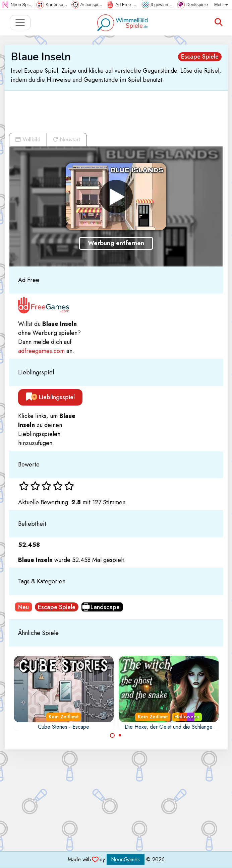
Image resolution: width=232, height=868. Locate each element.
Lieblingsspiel (50, 397)
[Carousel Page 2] (120, 735)
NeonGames (126, 859)
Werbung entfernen (116, 243)
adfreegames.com (41, 351)
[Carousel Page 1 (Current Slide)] (112, 735)
